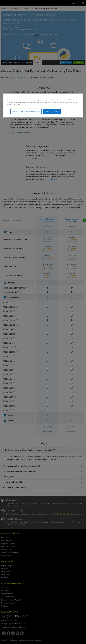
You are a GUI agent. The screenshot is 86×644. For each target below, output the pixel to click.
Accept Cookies (52, 112)
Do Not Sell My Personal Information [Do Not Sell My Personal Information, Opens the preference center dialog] (26, 112)
